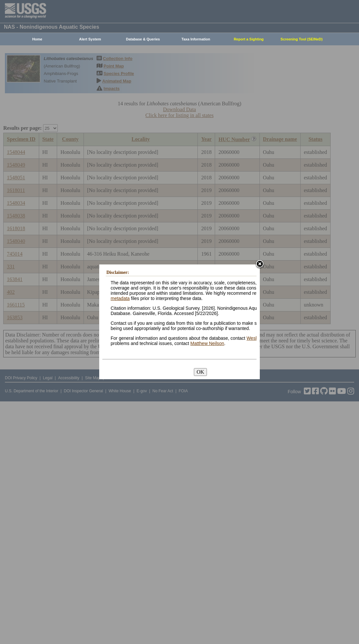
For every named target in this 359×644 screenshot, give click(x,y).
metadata (120, 298)
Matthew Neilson (207, 343)
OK (200, 372)
